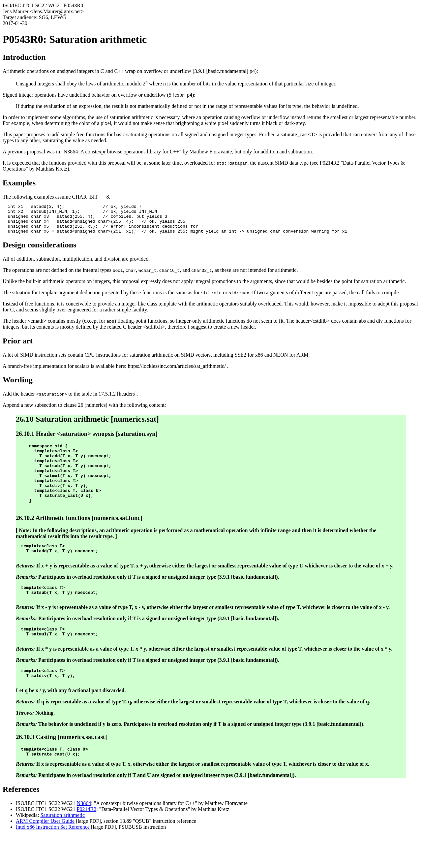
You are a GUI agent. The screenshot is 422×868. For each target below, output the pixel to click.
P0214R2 (87, 842)
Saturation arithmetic (62, 848)
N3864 (84, 836)
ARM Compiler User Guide (45, 854)
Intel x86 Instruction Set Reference (53, 860)
